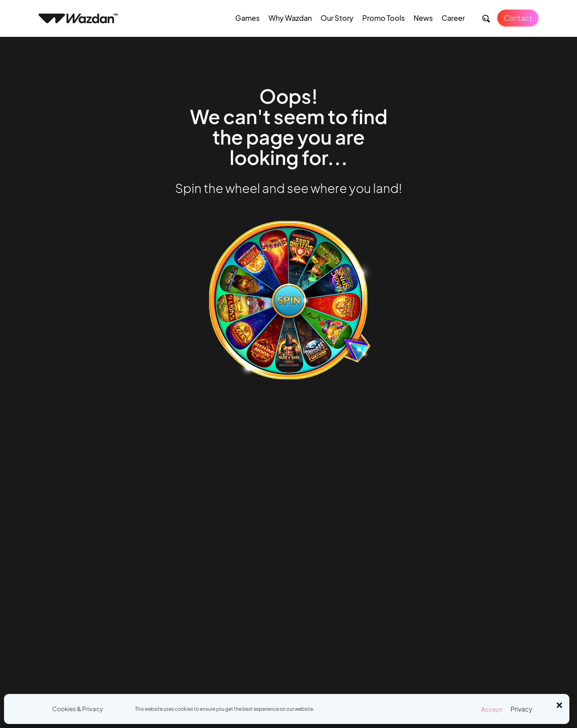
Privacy (522, 709)
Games (247, 18)
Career (453, 18)
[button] (559, 704)
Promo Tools (383, 18)
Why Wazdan (290, 18)
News (423, 18)
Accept (492, 709)
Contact (518, 18)
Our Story (337, 18)
